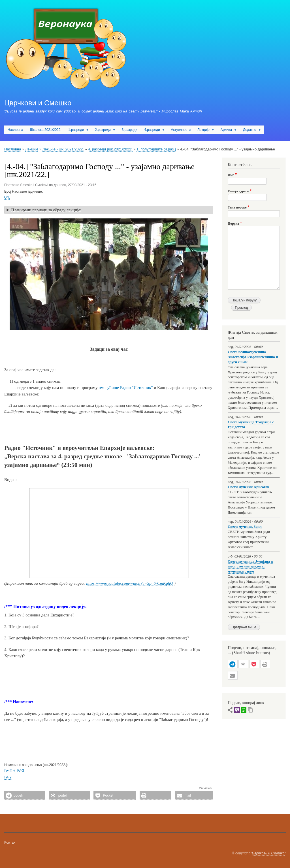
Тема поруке (237, 207)
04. (7, 197)
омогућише (109, 388)
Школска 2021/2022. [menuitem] (46, 130)
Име (231, 175)
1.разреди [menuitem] (77, 131)
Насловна (13, 149)
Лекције (32, 149)
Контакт (11, 843)
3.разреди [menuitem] (130, 130)
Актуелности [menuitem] (181, 130)
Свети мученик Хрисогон (249, 487)
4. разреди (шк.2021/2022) (110, 149)
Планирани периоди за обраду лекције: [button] (46, 210)
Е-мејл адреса (238, 191)
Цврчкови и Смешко (38, 103)
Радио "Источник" (137, 388)
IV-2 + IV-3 (14, 770)
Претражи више (244, 627)
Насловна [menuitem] (15, 130)
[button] (109, 274)
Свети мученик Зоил (245, 527)
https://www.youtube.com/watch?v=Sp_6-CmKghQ (130, 583)
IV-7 (8, 777)
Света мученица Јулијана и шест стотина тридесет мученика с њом (250, 567)
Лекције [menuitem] (204, 131)
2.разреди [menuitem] (104, 131)
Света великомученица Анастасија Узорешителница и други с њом (253, 357)
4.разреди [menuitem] (153, 131)
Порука (233, 224)
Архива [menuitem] (227, 131)
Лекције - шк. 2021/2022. (63, 149)
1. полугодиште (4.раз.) (156, 149)
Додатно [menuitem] (250, 131)
